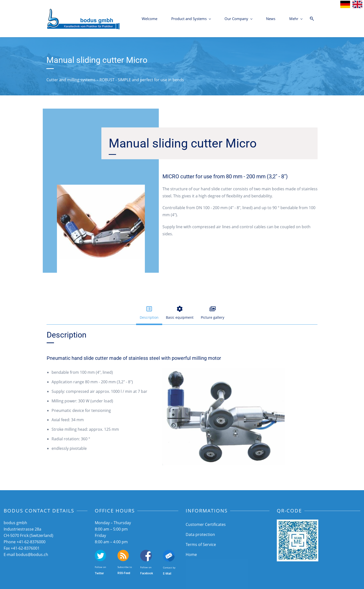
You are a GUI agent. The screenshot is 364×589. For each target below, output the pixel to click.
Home (191, 555)
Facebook (147, 573)
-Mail (168, 574)
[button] (149, 313)
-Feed (127, 573)
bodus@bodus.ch (32, 555)
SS (121, 573)
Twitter (99, 573)
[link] (101, 188)
